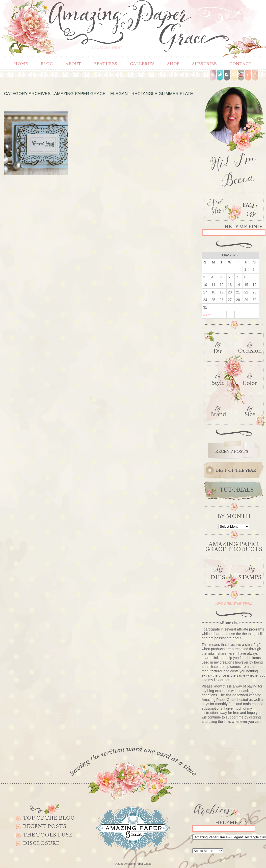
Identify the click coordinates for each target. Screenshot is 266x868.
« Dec (208, 315)
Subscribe (205, 64)
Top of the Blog (49, 818)
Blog (47, 64)
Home (21, 64)
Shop (174, 64)
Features (106, 64)
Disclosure (41, 843)
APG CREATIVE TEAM (234, 604)
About (74, 64)
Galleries (142, 64)
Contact (241, 64)
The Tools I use (48, 835)
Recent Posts (45, 826)
